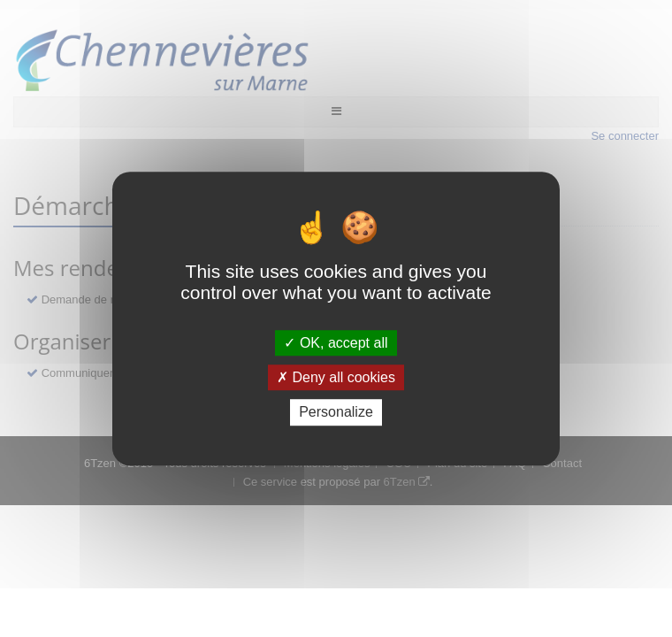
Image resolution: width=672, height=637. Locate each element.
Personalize (336, 413)
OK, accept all (336, 343)
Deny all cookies (336, 377)
